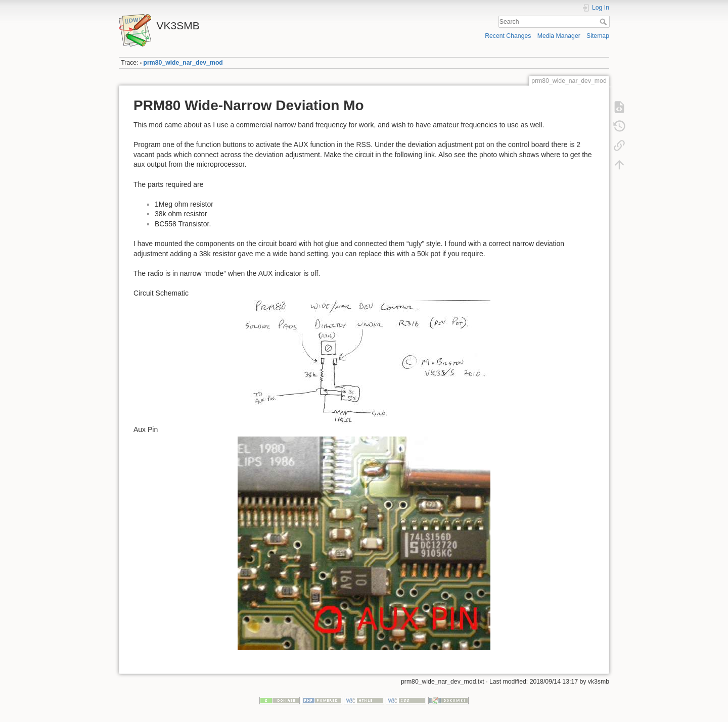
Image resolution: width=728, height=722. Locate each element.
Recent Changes (508, 36)
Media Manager (559, 36)
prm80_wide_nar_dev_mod (183, 63)
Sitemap (598, 36)
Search (604, 22)
